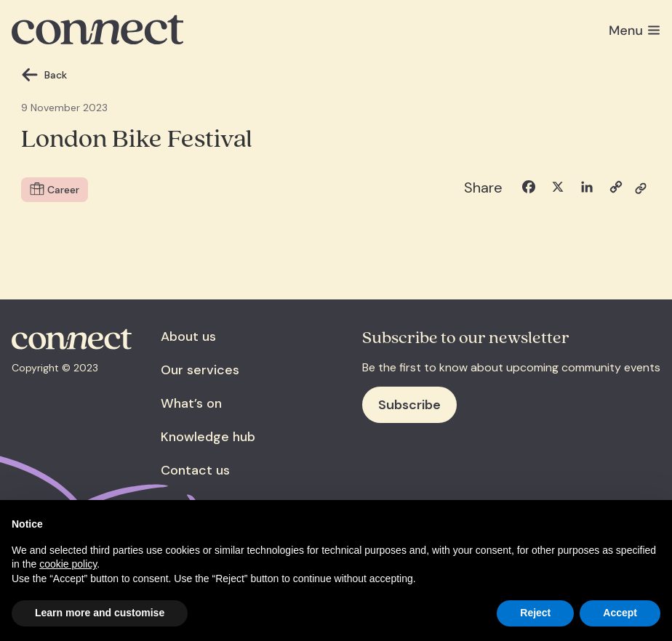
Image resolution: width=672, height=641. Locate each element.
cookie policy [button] (68, 564)
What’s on (191, 403)
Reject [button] (535, 613)
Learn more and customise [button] (100, 613)
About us (188, 336)
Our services (200, 370)
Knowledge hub (208, 437)
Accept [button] (620, 613)
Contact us (195, 470)
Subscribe (409, 405)
